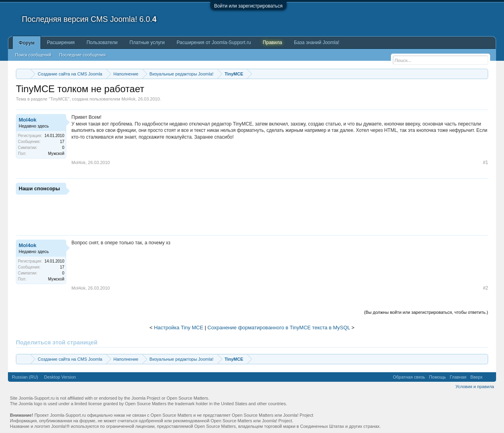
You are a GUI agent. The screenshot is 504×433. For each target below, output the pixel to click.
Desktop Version (60, 377)
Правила (272, 43)
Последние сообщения (82, 55)
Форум (27, 43)
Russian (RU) (25, 377)
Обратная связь (409, 377)
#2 (486, 288)
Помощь (438, 377)
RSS (489, 377)
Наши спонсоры (39, 188)
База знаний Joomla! (317, 43)
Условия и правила (475, 387)
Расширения (61, 43)
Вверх (476, 377)
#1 (486, 162)
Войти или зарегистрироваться (248, 6)
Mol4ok (128, 99)
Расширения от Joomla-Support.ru (214, 43)
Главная (458, 377)
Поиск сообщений (33, 55)
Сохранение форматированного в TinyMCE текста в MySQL (279, 328)
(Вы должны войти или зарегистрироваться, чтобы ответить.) (426, 312)
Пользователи (102, 43)
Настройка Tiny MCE (179, 328)
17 (62, 142)
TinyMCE (59, 99)
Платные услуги (147, 43)
